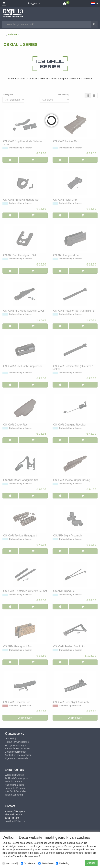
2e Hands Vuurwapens (17, 778)
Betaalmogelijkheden (16, 752)
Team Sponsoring (14, 795)
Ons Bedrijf (11, 739)
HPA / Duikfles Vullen (16, 791)
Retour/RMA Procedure (17, 742)
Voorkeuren (29, 863)
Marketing (62, 863)
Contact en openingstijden (18, 755)
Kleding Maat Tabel (15, 785)
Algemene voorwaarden (17, 758)
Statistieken (46, 863)
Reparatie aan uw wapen (18, 748)
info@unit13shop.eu (15, 821)
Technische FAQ (13, 781)
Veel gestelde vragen (16, 745)
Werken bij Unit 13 (14, 775)
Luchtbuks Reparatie (15, 788)
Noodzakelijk (11, 863)
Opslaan (91, 863)
